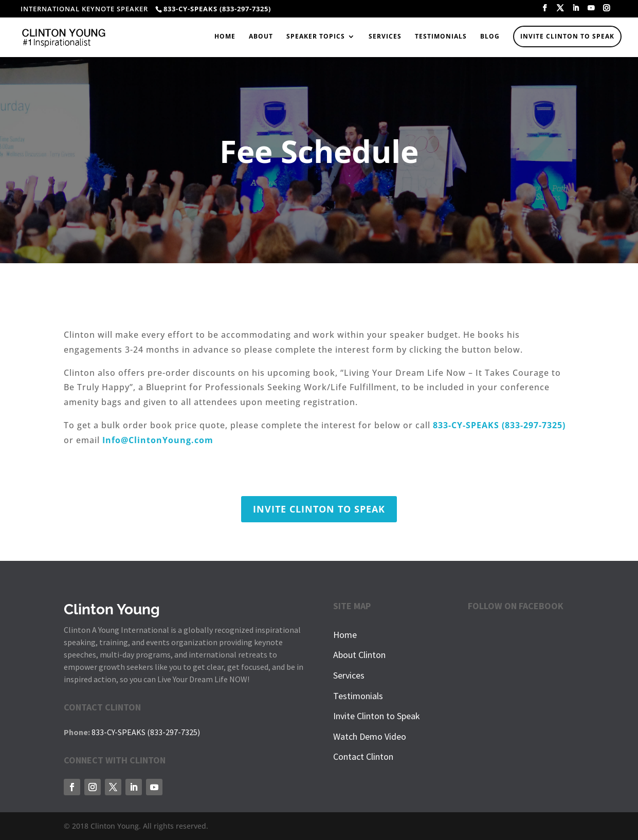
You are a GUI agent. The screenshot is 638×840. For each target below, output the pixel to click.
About (261, 37)
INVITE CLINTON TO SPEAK (319, 509)
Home (225, 37)
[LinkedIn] (576, 11)
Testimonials (441, 37)
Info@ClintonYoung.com (158, 440)
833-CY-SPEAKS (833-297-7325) (146, 732)
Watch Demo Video (370, 736)
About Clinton (359, 655)
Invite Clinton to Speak (567, 36)
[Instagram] (607, 11)
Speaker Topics (316, 37)
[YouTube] (591, 11)
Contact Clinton (363, 756)
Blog (490, 37)
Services (385, 37)
